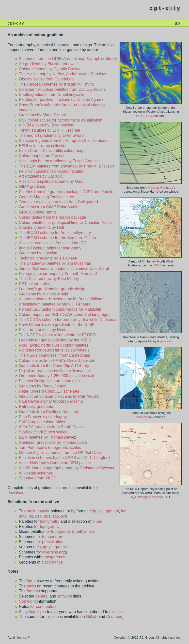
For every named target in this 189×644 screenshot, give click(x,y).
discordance (52, 562)
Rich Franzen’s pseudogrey (43, 417)
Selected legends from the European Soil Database (64, 141)
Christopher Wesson (150, 497)
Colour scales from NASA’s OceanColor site (57, 360)
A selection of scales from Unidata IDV (52, 243)
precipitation (53, 542)
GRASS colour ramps (38, 212)
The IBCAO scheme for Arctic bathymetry (55, 233)
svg (64, 516)
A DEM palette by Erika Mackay (47, 125)
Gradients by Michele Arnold (44, 294)
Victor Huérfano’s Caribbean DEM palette (55, 463)
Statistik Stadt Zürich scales (43, 432)
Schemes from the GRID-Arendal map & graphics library (68, 59)
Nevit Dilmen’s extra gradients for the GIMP (57, 325)
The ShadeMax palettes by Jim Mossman (55, 263)
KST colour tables (34, 284)
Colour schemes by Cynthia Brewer (50, 69)
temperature (53, 537)
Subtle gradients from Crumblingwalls (52, 95)
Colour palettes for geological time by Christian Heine (65, 222)
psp (39, 516)
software (65, 596)
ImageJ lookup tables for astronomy (50, 248)
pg (31, 516)
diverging (50, 552)
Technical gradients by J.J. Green (48, 258)
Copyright (27, 601)
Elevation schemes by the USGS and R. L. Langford (64, 458)
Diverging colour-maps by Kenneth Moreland (58, 274)
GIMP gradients (33, 187)
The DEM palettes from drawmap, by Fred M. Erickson (66, 166)
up (177, 23)
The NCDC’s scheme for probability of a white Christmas (68, 320)
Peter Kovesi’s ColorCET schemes (49, 391)
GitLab (92, 617)
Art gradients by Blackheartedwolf (48, 64)
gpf (116, 511)
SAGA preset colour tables (42, 422)
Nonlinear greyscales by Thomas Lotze (53, 442)
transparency (54, 557)
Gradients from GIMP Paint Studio (49, 207)
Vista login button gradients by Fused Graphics (60, 161)
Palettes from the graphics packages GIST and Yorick (66, 192)
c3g (93, 511)
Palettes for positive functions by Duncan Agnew (61, 100)
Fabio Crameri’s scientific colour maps (52, 151)
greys (48, 547)
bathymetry (50, 521)
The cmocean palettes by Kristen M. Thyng (56, 84)
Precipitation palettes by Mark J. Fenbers (55, 304)
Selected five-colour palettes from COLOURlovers (62, 89)
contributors (46, 606)
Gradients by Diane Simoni (42, 115)
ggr (109, 511)
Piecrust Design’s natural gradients (49, 381)
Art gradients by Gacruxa (41, 176)
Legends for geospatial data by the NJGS (55, 340)
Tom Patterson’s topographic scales (50, 448)
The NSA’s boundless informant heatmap (55, 355)
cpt (101, 511)
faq (30, 581)
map (23, 516)
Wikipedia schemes (36, 473)
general (42, 596)
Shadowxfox (145, 417)
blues (97, 521)
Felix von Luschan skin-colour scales (51, 171)
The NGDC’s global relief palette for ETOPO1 (58, 335)
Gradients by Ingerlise (38, 253)
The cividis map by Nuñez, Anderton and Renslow (62, 74)
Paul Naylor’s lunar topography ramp (51, 401)
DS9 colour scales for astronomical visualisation (61, 120)
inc (124, 511)
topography (50, 527)
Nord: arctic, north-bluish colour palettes (54, 345)
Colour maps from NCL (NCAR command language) (64, 314)
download (16, 493)
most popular (38, 511)
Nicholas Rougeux (160, 188)
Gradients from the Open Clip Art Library (54, 366)
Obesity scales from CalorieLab (46, 79)
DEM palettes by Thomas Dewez (48, 437)
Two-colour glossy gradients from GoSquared (58, 202)
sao (56, 516)
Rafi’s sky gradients (36, 406)
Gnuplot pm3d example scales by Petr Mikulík (59, 396)
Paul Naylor (165, 341)
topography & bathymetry (73, 531)
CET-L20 (148, 116)
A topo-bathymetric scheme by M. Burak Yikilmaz (62, 299)
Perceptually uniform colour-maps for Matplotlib (60, 309)
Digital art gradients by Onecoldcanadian (54, 371)
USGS (157, 265)
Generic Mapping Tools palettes (47, 197)
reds (37, 547)
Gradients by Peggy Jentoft (43, 386)
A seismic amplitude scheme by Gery (51, 181)
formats (33, 591)
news (31, 586)
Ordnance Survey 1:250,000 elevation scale (57, 376)
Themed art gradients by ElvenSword (51, 135)
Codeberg (115, 617)
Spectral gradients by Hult (41, 227)
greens (61, 547)
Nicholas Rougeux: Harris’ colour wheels (54, 350)
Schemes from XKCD (38, 478)
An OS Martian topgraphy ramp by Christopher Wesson (67, 468)
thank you (37, 612)
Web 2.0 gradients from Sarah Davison (53, 427)
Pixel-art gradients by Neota (43, 330)
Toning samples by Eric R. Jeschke (49, 130)
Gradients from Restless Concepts (49, 412)
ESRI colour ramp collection (43, 146)
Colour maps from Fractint (42, 156)
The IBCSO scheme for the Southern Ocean (57, 238)
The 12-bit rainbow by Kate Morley (49, 279)
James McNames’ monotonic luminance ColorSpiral (64, 268)
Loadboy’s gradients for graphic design (53, 289)
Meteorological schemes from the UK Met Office (61, 452)
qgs (47, 516)
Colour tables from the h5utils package (53, 217)
